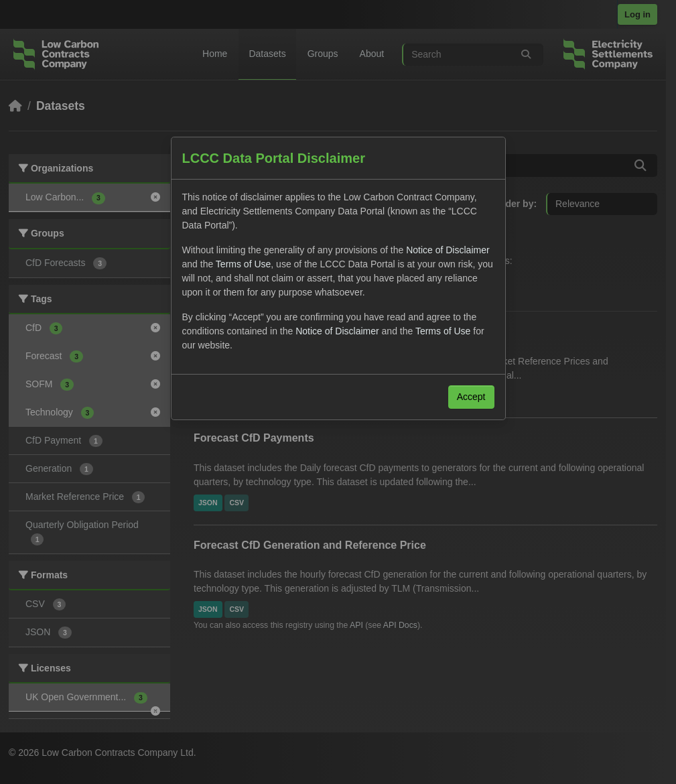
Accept (471, 397)
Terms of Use (243, 264)
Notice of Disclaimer (448, 250)
